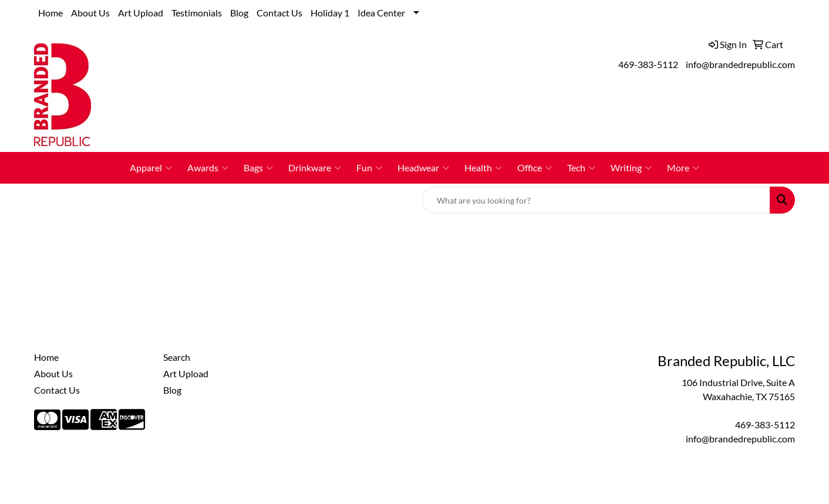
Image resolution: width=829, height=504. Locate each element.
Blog (239, 13)
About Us (90, 13)
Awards (208, 168)
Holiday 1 (330, 13)
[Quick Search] (596, 200)
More (683, 168)
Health (483, 168)
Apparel (151, 168)
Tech (581, 168)
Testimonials (197, 13)
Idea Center (381, 13)
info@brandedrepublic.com (740, 64)
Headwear (423, 168)
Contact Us (279, 13)
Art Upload (141, 13)
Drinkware (315, 168)
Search (177, 357)
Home (50, 13)
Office (535, 168)
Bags (258, 168)
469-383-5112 (648, 64)
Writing (631, 168)
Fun (369, 168)
